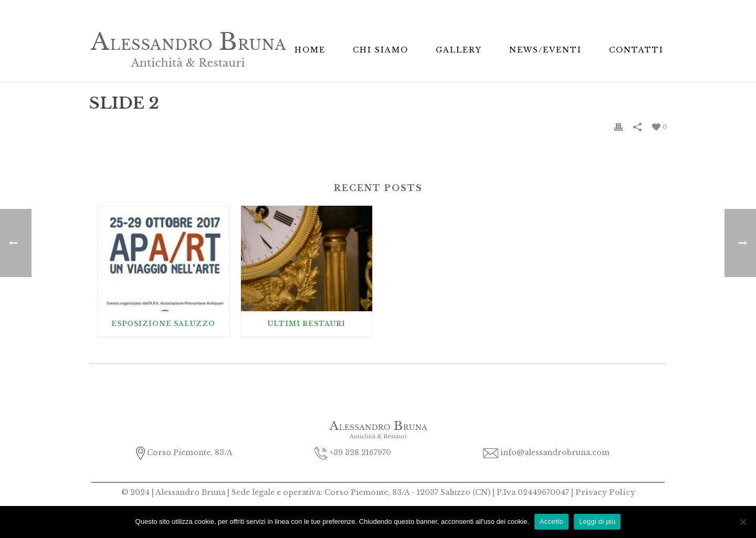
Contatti (636, 50)
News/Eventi (545, 50)
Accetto (552, 521)
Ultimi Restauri (307, 324)
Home (310, 50)
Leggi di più (597, 521)
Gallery (459, 50)
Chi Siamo (381, 50)
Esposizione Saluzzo (163, 324)
